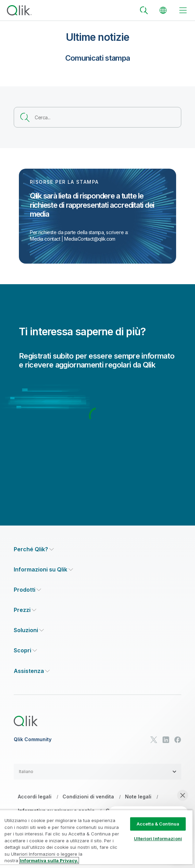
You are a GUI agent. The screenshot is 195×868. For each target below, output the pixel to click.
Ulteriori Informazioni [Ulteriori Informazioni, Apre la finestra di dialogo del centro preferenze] (158, 839)
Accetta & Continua (158, 824)
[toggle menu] (183, 10)
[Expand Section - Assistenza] (32, 671)
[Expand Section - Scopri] (25, 650)
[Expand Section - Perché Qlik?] (34, 549)
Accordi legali (35, 797)
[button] (97, 772)
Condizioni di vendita (88, 797)
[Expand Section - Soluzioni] (29, 630)
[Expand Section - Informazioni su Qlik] (43, 570)
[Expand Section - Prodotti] (27, 590)
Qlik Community (33, 739)
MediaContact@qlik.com (90, 239)
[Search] (144, 10)
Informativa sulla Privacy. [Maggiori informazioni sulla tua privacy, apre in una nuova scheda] (49, 860)
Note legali (138, 797)
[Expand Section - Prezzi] (25, 610)
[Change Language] (163, 10)
